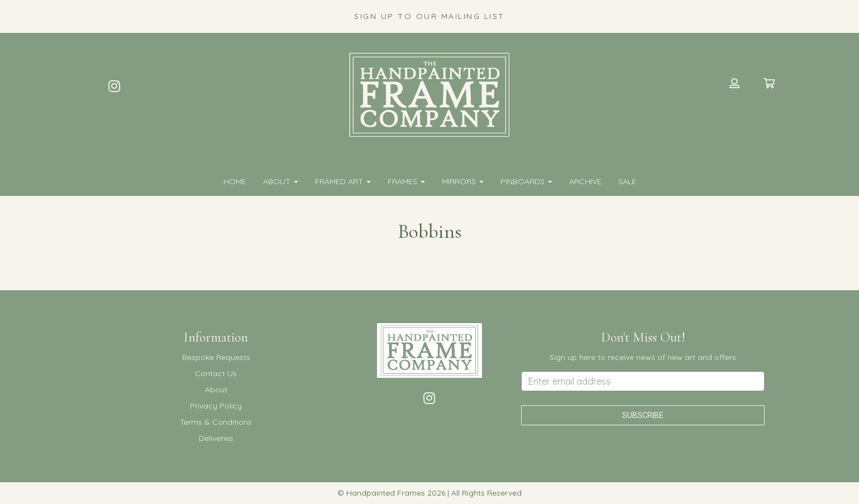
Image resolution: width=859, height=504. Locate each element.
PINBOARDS (526, 181)
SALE (627, 181)
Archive (585, 181)
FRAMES (406, 181)
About (281, 181)
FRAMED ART (343, 181)
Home (235, 181)
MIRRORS (463, 181)
